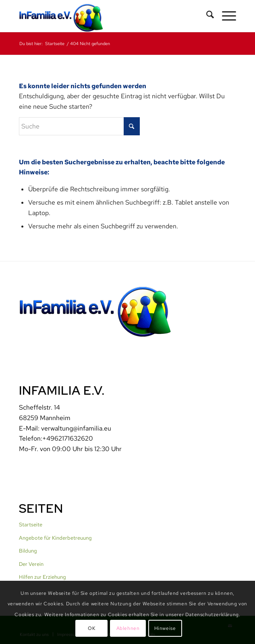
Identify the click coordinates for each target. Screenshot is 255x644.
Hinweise (165, 628)
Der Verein (31, 564)
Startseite (31, 525)
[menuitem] (206, 16)
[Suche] (206, 16)
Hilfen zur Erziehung (42, 577)
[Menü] (225, 16)
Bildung (28, 551)
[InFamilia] (106, 16)
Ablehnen (128, 628)
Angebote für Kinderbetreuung (55, 538)
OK (91, 628)
